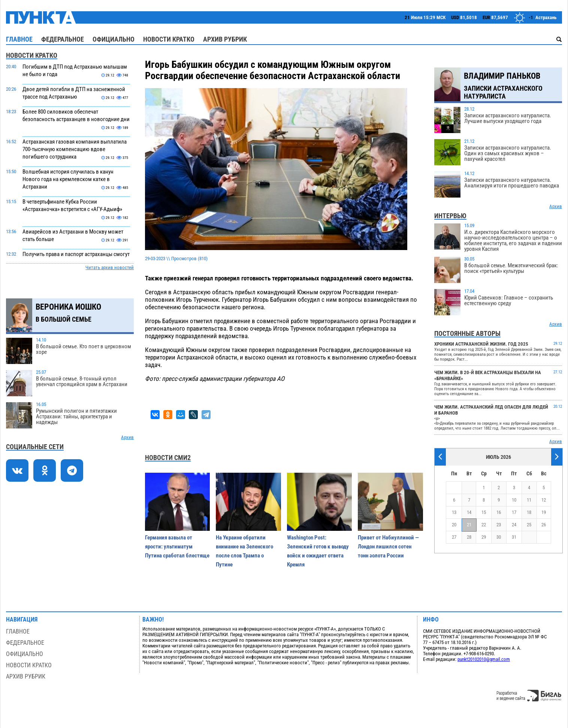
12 (544, 500)
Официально (114, 39)
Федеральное (63, 39)
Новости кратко (169, 39)
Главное (19, 39)
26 (544, 525)
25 (529, 525)
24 (514, 525)
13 (454, 512)
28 (469, 537)
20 (454, 525)
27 (454, 537)
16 (499, 512)
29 (484, 537)
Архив (127, 437)
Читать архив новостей (110, 267)
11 (529, 500)
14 (469, 512)
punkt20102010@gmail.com (484, 659)
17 (514, 512)
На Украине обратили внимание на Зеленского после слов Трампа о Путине (244, 551)
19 (544, 512)
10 (514, 500)
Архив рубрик (225, 39)
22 (484, 525)
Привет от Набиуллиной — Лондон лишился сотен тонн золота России (388, 547)
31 (514, 537)
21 (469, 525)
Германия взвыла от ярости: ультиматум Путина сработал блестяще (177, 547)
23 (499, 525)
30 (499, 537)
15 (484, 512)
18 (529, 512)
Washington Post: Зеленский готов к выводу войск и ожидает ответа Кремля (318, 551)
